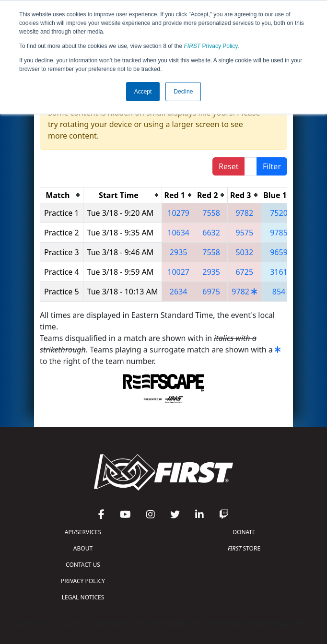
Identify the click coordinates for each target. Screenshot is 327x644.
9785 (279, 233)
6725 (244, 272)
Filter (272, 166)
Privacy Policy (211, 46)
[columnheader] (62, 195)
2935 (179, 252)
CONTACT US (83, 565)
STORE (244, 548)
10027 (178, 272)
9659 (279, 252)
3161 (279, 272)
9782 (244, 213)
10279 (178, 213)
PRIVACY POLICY (83, 581)
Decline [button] (183, 92)
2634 (179, 292)
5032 (244, 252)
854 (279, 292)
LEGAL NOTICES (83, 597)
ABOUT (83, 548)
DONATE (244, 532)
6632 (211, 233)
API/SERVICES (83, 532)
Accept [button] (143, 92)
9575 (244, 233)
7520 (279, 213)
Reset (228, 166)
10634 (178, 233)
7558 (211, 213)
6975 (211, 292)
